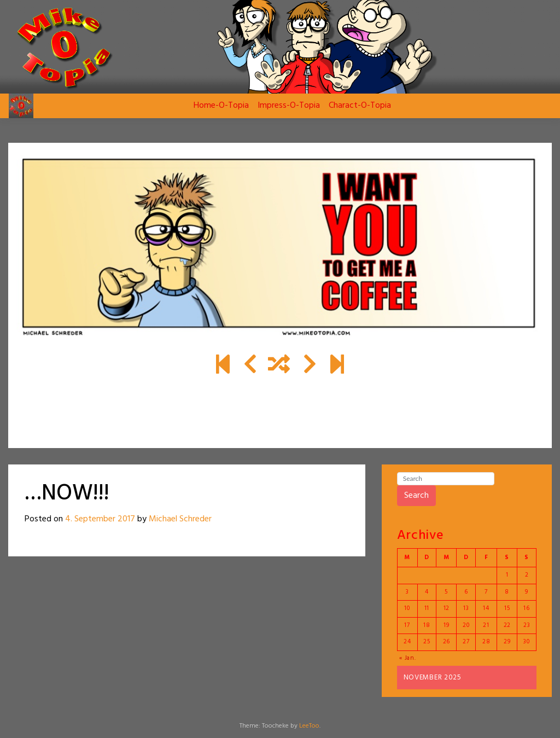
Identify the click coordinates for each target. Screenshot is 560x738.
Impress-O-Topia (289, 106)
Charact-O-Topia (360, 106)
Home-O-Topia (221, 106)
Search (416, 496)
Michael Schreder (180, 519)
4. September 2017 (100, 519)
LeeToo (309, 726)
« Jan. (407, 658)
